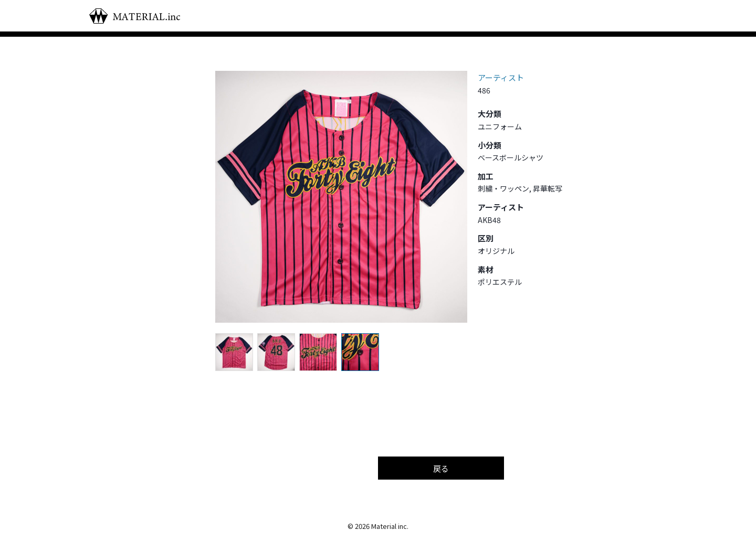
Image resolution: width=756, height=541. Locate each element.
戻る (441, 468)
